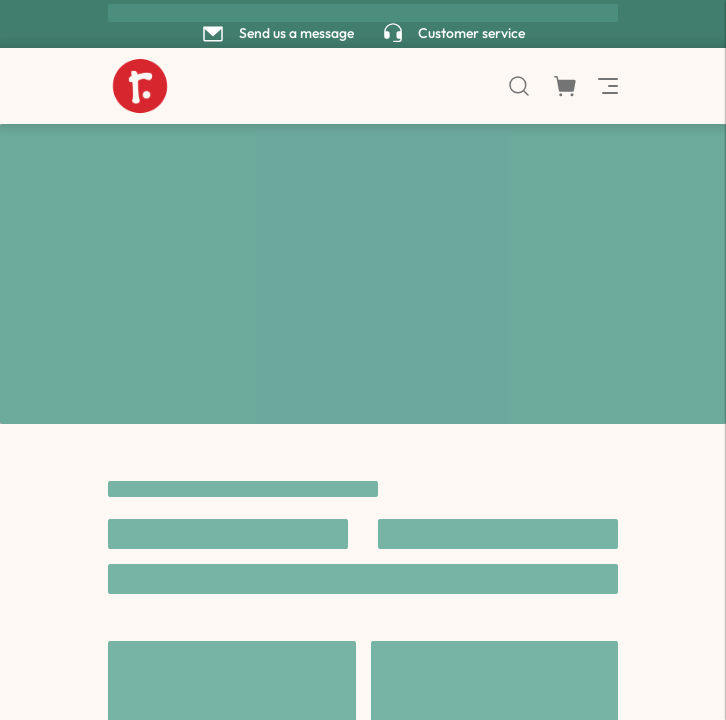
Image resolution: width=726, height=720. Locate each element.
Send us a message (296, 33)
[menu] (606, 86)
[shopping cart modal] (565, 86)
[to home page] (140, 86)
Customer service (471, 33)
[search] (519, 86)
